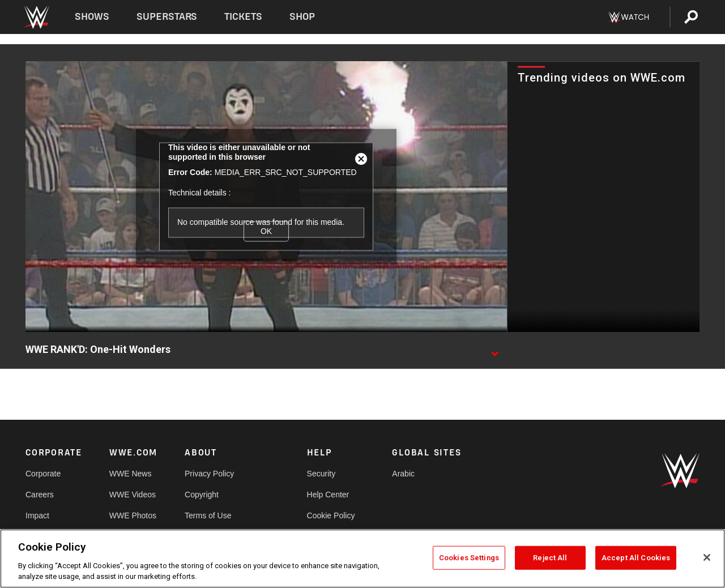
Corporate (43, 474)
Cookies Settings (469, 558)
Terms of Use (208, 515)
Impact (37, 515)
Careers (40, 495)
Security (321, 474)
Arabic (403, 474)
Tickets (243, 17)
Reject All (550, 558)
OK (266, 231)
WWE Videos (133, 495)
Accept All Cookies (636, 558)
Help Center (328, 495)
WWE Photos (133, 515)
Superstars (167, 17)
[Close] (707, 557)
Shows (92, 17)
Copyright (202, 495)
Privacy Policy (209, 474)
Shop (302, 17)
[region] (362, 559)
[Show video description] (494, 350)
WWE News (131, 474)
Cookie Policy (331, 515)
